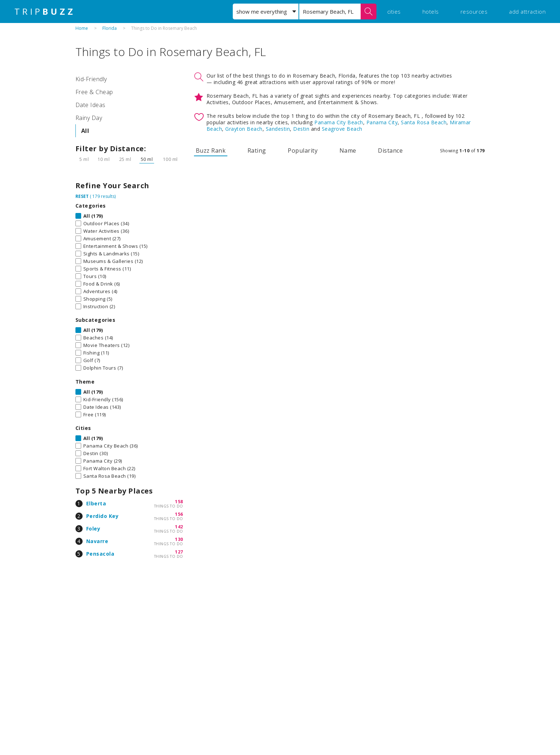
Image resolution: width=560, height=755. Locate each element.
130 (179, 539)
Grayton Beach (244, 129)
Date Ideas (91, 105)
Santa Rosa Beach (424, 122)
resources (474, 11)
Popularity (303, 150)
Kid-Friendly (91, 79)
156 (179, 514)
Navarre (97, 541)
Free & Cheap (94, 92)
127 (179, 552)
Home (82, 28)
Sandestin (278, 129)
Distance (390, 150)
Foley (93, 529)
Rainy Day (89, 118)
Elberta (96, 503)
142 (179, 527)
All (85, 131)
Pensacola (100, 554)
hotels (431, 11)
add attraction (527, 11)
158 (179, 502)
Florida (110, 28)
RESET (82, 196)
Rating (257, 150)
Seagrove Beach (342, 129)
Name (348, 150)
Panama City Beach (339, 122)
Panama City (382, 122)
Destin (301, 129)
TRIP (45, 11)
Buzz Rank (211, 150)
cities (394, 11)
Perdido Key (103, 516)
